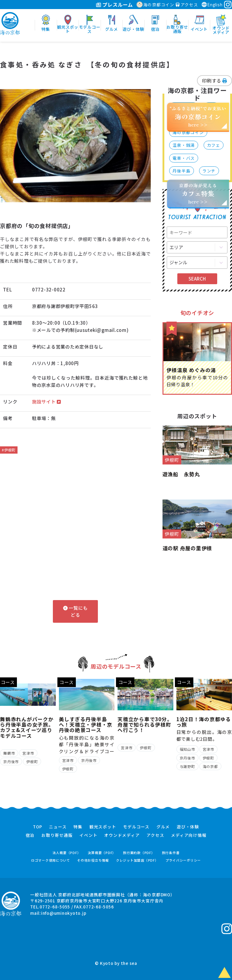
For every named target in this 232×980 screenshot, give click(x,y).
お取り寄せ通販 (57, 835)
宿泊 (30, 835)
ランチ (209, 171)
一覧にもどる (76, 611)
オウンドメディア (122, 835)
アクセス (187, 5)
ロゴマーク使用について (51, 860)
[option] (76, 146)
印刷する (214, 80)
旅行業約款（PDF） (139, 853)
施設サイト (47, 402)
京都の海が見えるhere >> (198, 193)
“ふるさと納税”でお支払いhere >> (198, 116)
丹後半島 (181, 171)
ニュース (58, 827)
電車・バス (184, 158)
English (212, 5)
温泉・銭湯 (184, 145)
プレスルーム (114, 5)
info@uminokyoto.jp (64, 913)
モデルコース (136, 827)
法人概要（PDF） (67, 853)
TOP (37, 827)
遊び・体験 (188, 827)
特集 (78, 827)
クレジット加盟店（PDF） (137, 860)
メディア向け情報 (189, 835)
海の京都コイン (155, 5)
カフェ (214, 145)
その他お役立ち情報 (93, 860)
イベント (88, 835)
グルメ (163, 827)
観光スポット (103, 827)
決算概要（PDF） (102, 853)
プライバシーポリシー (183, 860)
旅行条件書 (171, 853)
